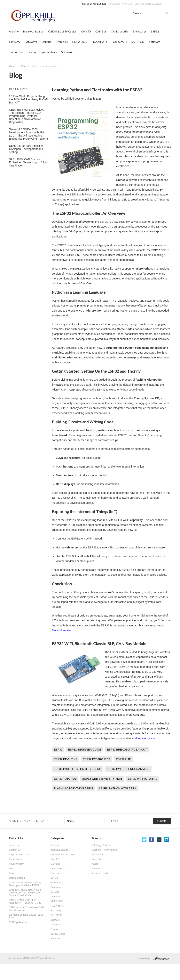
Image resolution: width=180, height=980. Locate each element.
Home (12, 66)
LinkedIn (167, 840)
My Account (114, 4)
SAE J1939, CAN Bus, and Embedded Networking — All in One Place (28, 162)
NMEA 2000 (80, 42)
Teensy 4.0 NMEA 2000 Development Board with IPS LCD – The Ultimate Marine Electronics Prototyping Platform (28, 134)
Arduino (14, 31)
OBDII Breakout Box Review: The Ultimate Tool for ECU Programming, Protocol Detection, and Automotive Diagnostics (27, 116)
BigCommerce (162, 959)
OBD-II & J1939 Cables (62, 31)
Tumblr (159, 840)
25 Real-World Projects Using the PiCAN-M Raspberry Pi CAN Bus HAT (28, 99)
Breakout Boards (33, 31)
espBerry (15, 42)
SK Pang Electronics (103, 845)
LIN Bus (46, 42)
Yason (95, 864)
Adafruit (96, 869)
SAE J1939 (138, 42)
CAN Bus (101, 31)
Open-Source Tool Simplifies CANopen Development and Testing (26, 149)
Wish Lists (127, 4)
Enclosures (140, 31)
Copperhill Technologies (104, 850)
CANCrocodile (120, 31)
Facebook (152, 840)
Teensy (32, 52)
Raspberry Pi (119, 42)
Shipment (67, 52)
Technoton (16, 52)
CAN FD (86, 31)
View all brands (100, 873)
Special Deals (49, 52)
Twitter (144, 840)
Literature (62, 42)
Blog (23, 66)
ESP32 (155, 31)
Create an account (153, 4)
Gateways (31, 42)
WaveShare (98, 859)
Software (155, 42)
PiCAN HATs (99, 42)
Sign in (138, 4)
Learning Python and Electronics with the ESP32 (97, 90)
